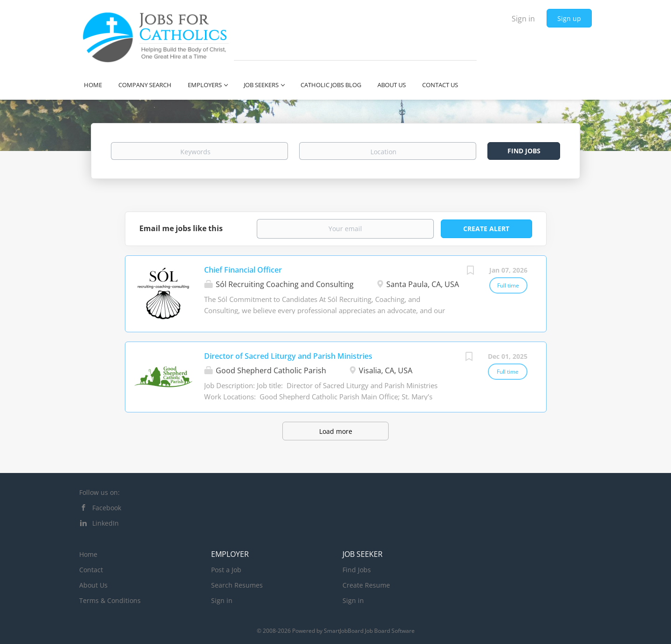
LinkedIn (106, 523)
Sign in (523, 19)
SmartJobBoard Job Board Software (369, 631)
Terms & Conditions (110, 600)
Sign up (569, 18)
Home (88, 554)
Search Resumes (237, 585)
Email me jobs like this (181, 228)
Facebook (107, 508)
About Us (93, 585)
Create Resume (366, 585)
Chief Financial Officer (243, 270)
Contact (91, 570)
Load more (336, 431)
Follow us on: (99, 492)
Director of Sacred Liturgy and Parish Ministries (288, 356)
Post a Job (226, 570)
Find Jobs (524, 151)
